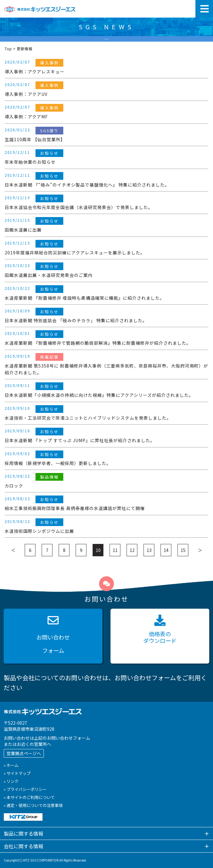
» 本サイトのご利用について (29, 797)
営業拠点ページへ (24, 753)
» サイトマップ (17, 773)
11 (115, 550)
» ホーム (11, 765)
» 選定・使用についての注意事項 (33, 805)
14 (166, 550)
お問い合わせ (53, 636)
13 (149, 550)
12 (132, 550)
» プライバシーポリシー (25, 789)
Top (8, 49)
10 (98, 550)
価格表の (160, 630)
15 (183, 550)
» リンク (11, 781)
